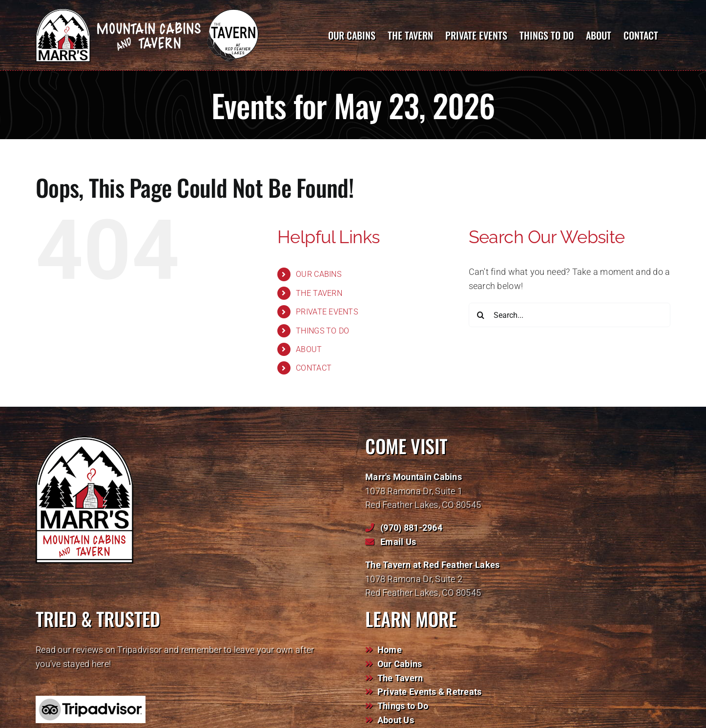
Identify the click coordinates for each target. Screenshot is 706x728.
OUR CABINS (319, 274)
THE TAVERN (319, 293)
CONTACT (314, 368)
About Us (396, 720)
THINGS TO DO (322, 331)
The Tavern (400, 678)
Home (390, 650)
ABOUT (309, 349)
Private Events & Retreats (430, 692)
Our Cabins (400, 664)
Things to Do (403, 706)
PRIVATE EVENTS (327, 312)
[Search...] (570, 315)
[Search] (481, 315)
